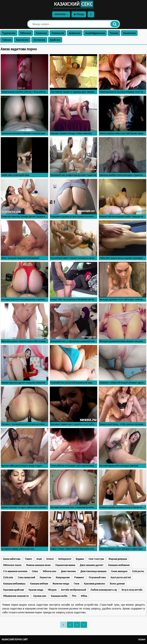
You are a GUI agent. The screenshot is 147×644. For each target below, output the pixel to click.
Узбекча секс (49, 571)
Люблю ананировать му (104, 590)
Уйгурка (52, 590)
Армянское (75, 33)
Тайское (7, 40)
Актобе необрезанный (73, 590)
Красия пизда (36, 590)
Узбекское (26, 33)
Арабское (55, 40)
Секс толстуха (96, 559)
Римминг (79, 577)
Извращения (63, 577)
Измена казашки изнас (38, 565)
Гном (76, 584)
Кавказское (58, 33)
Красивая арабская (13, 590)
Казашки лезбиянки (119, 565)
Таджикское (9, 33)
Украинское (129, 33)
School (50, 559)
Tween (28, 559)
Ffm (74, 596)
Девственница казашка (93, 571)
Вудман (80, 559)
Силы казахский (26, 577)
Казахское (41, 33)
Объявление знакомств (16, 596)
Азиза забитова (12, 559)
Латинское (39, 40)
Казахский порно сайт (15, 639)
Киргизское (22, 40)
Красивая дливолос (94, 584)
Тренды (79, 14)
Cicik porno (138, 571)
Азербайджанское (95, 33)
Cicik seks (8, 577)
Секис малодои (119, 571)
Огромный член (97, 577)
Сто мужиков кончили (15, 571)
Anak (39, 559)
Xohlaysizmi (65, 559)
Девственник (68, 571)
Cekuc (35, 571)
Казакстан (45, 577)
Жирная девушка (118, 559)
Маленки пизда (61, 584)
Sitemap (142, 640)
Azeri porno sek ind (121, 577)
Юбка (84, 596)
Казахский (74, 4)
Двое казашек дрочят (92, 565)
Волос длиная (117, 584)
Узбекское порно (12, 565)
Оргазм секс (40, 596)
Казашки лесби (59, 596)
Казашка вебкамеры (14, 584)
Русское (114, 33)
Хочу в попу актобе (132, 590)
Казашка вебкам (39, 584)
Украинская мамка (65, 565)
